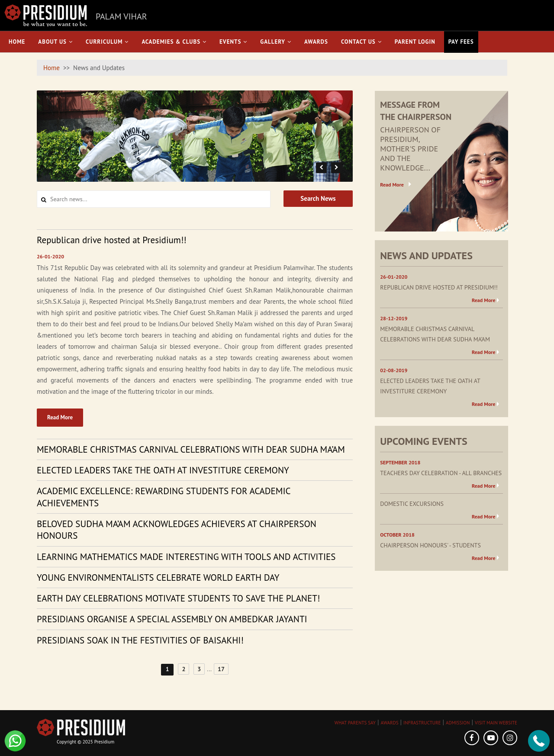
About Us (55, 42)
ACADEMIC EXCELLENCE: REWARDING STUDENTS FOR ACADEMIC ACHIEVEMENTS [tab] (164, 497)
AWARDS (390, 723)
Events (233, 42)
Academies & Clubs (174, 42)
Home (17, 42)
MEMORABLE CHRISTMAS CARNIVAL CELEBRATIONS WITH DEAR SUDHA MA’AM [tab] (191, 449)
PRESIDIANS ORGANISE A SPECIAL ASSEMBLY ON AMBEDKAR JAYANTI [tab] (172, 619)
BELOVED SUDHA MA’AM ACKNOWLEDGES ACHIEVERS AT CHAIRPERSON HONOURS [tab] (177, 530)
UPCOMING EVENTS (424, 441)
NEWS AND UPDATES (426, 256)
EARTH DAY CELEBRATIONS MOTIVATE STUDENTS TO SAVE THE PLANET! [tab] (178, 598)
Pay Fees (461, 42)
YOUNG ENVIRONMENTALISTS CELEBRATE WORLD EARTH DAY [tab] (158, 577)
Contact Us (361, 42)
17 (221, 669)
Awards (316, 42)
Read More (60, 417)
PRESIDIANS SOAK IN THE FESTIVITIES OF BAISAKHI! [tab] (140, 640)
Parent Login (415, 42)
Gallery (276, 42)
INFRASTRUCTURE (422, 723)
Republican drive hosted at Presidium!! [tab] (112, 240)
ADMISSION (458, 723)
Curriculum (107, 42)
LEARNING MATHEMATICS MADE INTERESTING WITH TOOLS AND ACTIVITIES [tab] (186, 557)
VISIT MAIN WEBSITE (496, 723)
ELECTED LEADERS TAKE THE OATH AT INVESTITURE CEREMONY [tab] (163, 470)
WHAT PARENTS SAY (355, 723)
